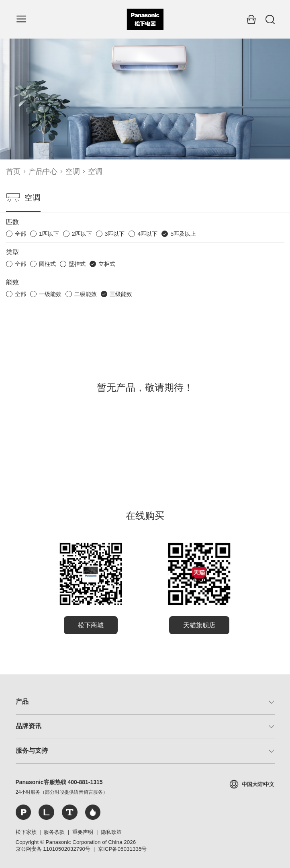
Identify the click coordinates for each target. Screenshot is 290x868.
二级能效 (86, 294)
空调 (73, 172)
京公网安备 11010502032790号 (53, 849)
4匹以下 (147, 234)
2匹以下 (82, 234)
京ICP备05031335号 (122, 849)
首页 (13, 172)
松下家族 (26, 832)
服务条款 (54, 832)
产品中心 (43, 172)
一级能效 (50, 294)
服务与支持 (32, 751)
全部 (20, 234)
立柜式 (107, 264)
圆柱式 (47, 264)
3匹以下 (115, 234)
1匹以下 (49, 234)
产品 (22, 702)
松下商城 (91, 625)
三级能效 (121, 294)
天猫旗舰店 (199, 625)
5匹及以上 (183, 234)
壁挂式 (77, 264)
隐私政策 (111, 832)
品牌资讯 (29, 726)
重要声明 (83, 832)
